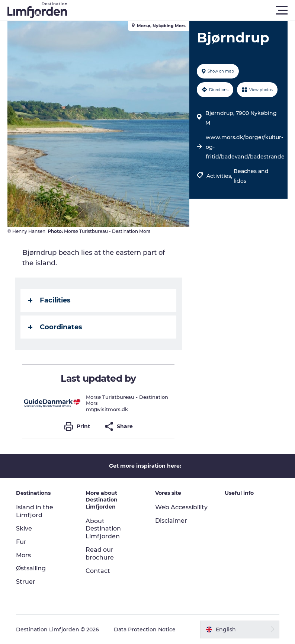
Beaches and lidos (251, 176)
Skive (24, 528)
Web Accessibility (181, 507)
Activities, (220, 176)
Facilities (49, 300)
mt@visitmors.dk (107, 409)
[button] (181, 10)
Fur (21, 542)
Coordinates (55, 327)
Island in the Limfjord (35, 511)
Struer (26, 582)
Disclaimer (171, 521)
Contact (98, 571)
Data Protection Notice (145, 629)
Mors (23, 555)
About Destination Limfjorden (103, 529)
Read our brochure (100, 554)
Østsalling (31, 568)
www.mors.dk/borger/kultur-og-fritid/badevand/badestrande (245, 147)
